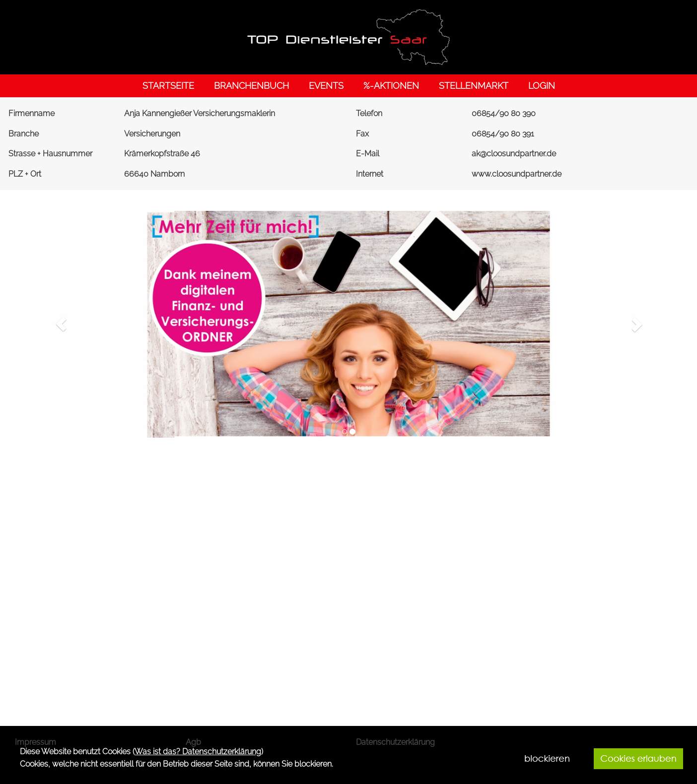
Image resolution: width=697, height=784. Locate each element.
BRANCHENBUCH (251, 86)
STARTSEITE (168, 86)
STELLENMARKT (474, 86)
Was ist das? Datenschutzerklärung (198, 751)
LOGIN (542, 86)
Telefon (369, 113)
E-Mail (368, 154)
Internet (370, 174)
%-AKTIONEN (391, 86)
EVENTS (326, 86)
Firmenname (32, 113)
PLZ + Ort (25, 174)
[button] (61, 324)
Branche (24, 134)
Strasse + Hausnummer (50, 154)
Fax (362, 134)
